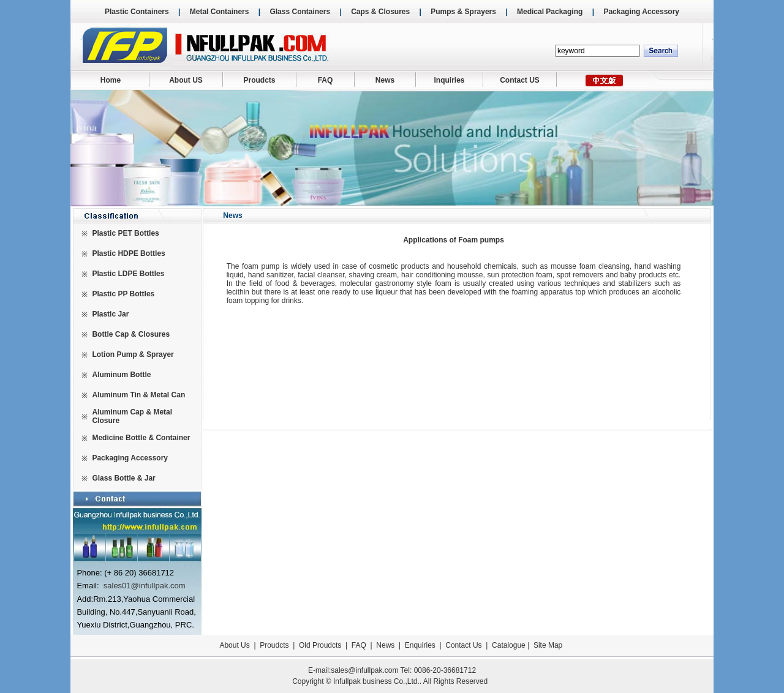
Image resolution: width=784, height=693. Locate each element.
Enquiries (419, 645)
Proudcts (259, 80)
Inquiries (449, 80)
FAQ (326, 80)
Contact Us (463, 645)
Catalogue (509, 645)
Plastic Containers (137, 12)
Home (111, 80)
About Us (234, 645)
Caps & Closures (380, 12)
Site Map (548, 645)
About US (186, 80)
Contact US (520, 80)
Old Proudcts (320, 645)
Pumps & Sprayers (463, 12)
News (385, 80)
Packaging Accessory (641, 12)
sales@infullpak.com (364, 670)
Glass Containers (300, 12)
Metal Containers (220, 12)
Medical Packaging (550, 12)
